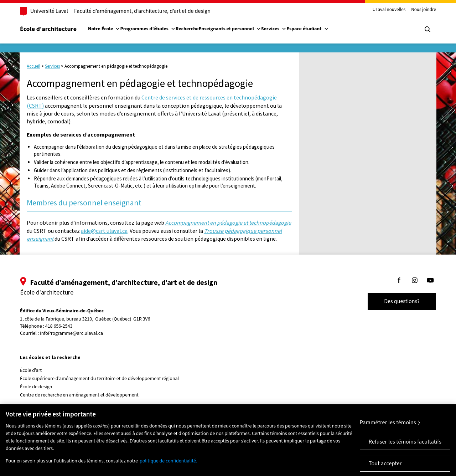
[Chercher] (427, 29)
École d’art (31, 370)
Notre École (104, 29)
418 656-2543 (59, 326)
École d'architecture (48, 29)
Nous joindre (424, 10)
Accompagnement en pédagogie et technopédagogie (228, 222)
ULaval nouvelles (389, 10)
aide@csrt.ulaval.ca (104, 231)
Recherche (187, 29)
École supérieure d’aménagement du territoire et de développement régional (99, 379)
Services (274, 29)
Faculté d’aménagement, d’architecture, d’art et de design (142, 11)
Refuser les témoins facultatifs (405, 446)
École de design (36, 387)
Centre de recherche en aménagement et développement (79, 395)
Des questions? (402, 301)
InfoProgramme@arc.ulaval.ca (71, 333)
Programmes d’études (148, 29)
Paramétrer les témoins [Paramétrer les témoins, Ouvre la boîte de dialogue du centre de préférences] (388, 427)
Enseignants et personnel (230, 29)
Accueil (33, 66)
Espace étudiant (307, 29)
